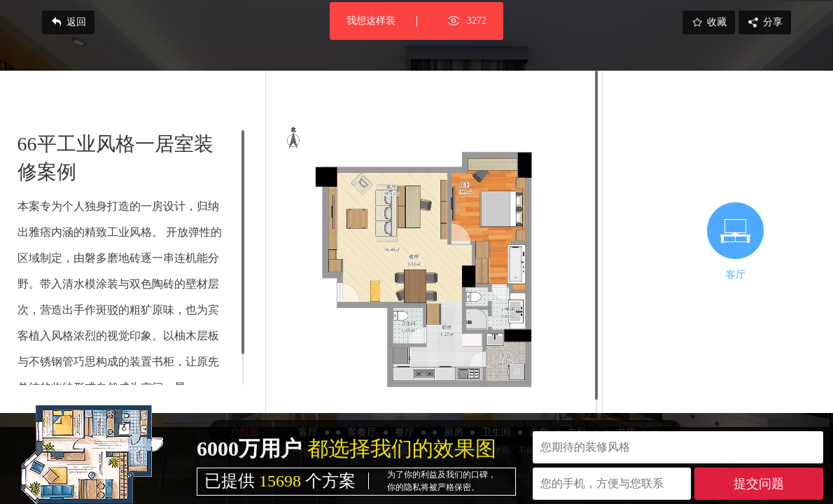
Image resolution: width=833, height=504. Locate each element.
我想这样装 (371, 21)
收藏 (709, 22)
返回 (68, 22)
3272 (477, 21)
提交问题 (759, 484)
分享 (765, 22)
